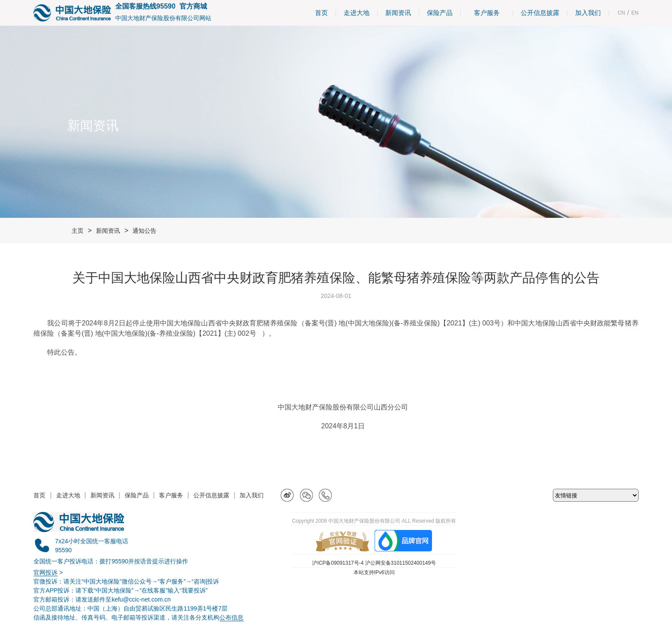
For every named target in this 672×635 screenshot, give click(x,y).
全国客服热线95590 (145, 6)
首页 (321, 13)
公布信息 (231, 617)
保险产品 (440, 13)
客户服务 (487, 13)
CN (621, 13)
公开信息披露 (540, 13)
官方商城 (193, 6)
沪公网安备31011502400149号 (400, 563)
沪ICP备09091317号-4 (338, 563)
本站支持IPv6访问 (374, 572)
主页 (78, 231)
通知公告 (144, 231)
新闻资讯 (398, 13)
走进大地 (357, 13)
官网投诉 (45, 572)
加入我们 (588, 13)
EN (635, 13)
